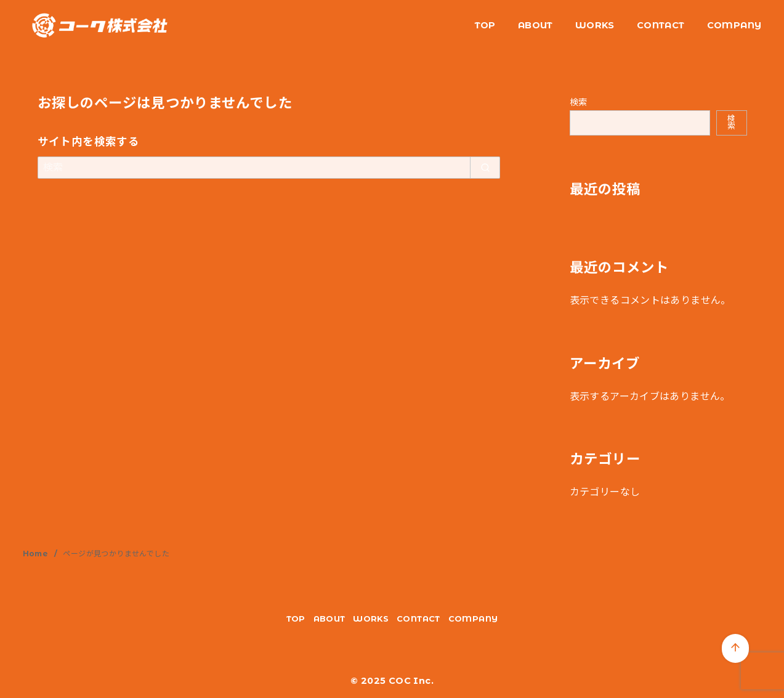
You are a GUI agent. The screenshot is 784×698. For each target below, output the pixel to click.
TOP (485, 25)
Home (37, 554)
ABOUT (535, 25)
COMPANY (734, 25)
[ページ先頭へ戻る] (735, 648)
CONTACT (661, 25)
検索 (579, 102)
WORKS (595, 25)
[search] (485, 168)
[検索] (269, 168)
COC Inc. (411, 681)
